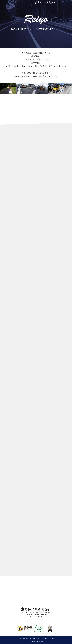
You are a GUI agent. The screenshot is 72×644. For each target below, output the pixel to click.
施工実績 (33, 638)
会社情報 (26, 638)
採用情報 (45, 638)
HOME (20, 638)
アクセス (52, 638)
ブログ (39, 638)
